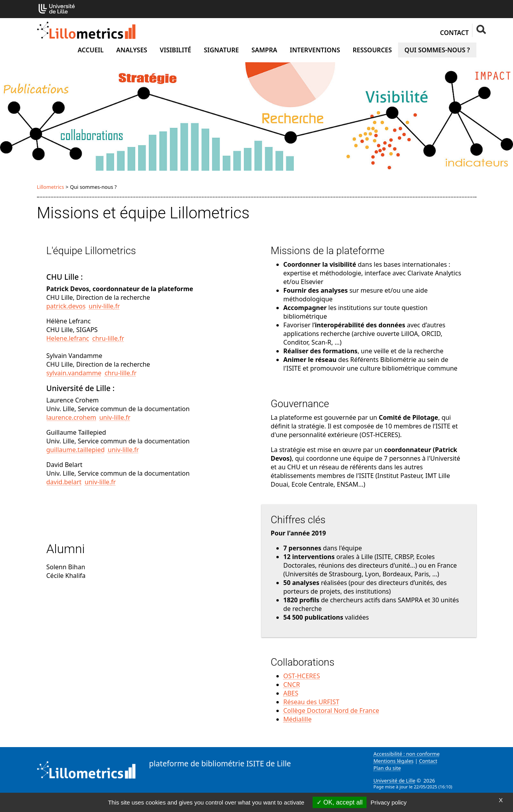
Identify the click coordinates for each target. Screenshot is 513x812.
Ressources (372, 50)
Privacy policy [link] (389, 802)
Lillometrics (51, 187)
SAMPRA (264, 50)
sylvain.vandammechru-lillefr (92, 373)
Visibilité (176, 50)
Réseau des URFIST (311, 702)
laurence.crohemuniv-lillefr (89, 417)
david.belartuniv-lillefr (81, 482)
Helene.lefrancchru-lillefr (85, 338)
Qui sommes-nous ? (437, 50)
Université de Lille (394, 781)
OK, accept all (340, 802)
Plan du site (387, 768)
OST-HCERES (302, 676)
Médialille (298, 719)
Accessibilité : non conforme (407, 754)
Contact (455, 33)
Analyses (132, 50)
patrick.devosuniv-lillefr (83, 306)
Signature (221, 50)
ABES (291, 693)
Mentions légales (394, 761)
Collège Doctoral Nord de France (331, 710)
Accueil (91, 50)
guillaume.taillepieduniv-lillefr (93, 450)
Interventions (315, 50)
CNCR (292, 685)
